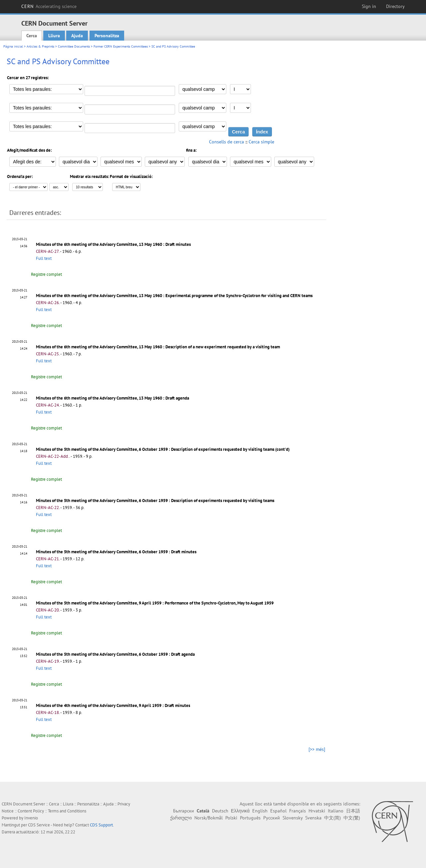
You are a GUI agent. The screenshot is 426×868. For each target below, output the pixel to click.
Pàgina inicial (13, 46)
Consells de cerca (226, 142)
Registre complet (46, 274)
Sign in (369, 6)
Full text (44, 258)
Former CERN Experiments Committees (121, 46)
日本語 (353, 811)
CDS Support (101, 825)
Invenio (31, 818)
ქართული (181, 818)
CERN (49, 6)
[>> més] (317, 749)
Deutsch (220, 811)
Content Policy (31, 811)
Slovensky (293, 818)
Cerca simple (261, 142)
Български (184, 811)
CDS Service (39, 825)
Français (298, 811)
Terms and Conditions (67, 811)
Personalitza (107, 36)
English (260, 811)
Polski (231, 818)
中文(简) (332, 818)
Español (278, 811)
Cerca (32, 36)
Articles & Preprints (40, 46)
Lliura (54, 36)
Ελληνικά (240, 811)
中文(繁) (352, 818)
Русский (272, 818)
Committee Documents (74, 46)
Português (250, 818)
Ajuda (77, 36)
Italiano (336, 811)
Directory (395, 6)
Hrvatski (317, 811)
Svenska (313, 818)
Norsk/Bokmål (209, 818)
